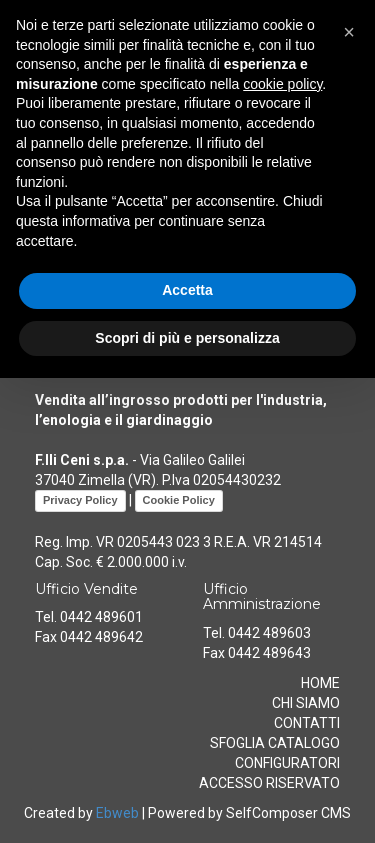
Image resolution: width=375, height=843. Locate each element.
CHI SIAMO (306, 703)
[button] (349, 32)
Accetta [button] (187, 290)
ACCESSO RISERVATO (269, 783)
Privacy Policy (80, 500)
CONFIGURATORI (287, 763)
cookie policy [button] (282, 84)
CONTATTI (307, 723)
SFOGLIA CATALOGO (275, 743)
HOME (320, 683)
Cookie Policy (179, 500)
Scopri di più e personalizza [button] (187, 338)
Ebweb (117, 813)
